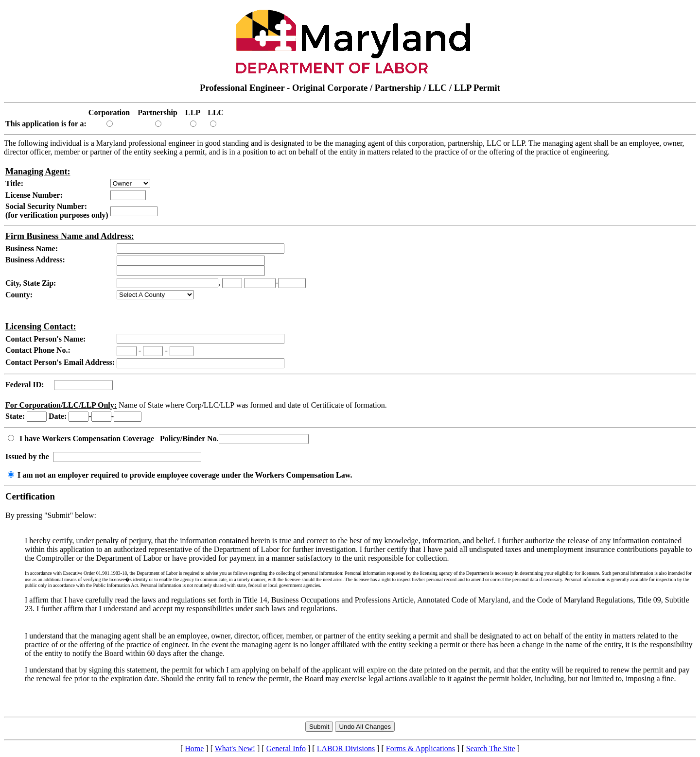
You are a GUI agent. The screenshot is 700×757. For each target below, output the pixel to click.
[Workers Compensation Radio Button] (11, 438)
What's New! (235, 748)
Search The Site (491, 748)
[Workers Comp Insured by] (127, 457)
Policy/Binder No (188, 439)
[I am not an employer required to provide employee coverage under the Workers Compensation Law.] (11, 474)
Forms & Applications (420, 748)
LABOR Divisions (346, 748)
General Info (286, 748)
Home (194, 748)
